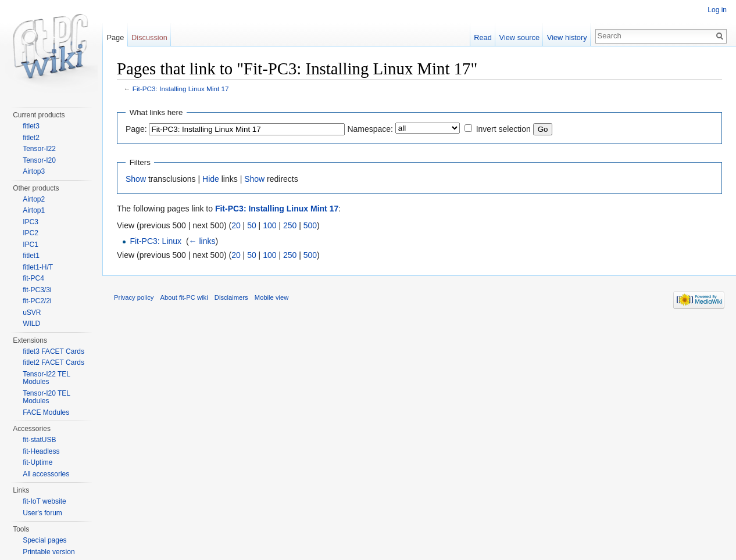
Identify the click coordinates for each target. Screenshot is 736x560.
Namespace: (370, 129)
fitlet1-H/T (38, 267)
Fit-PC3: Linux (156, 241)
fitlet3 (31, 126)
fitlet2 (31, 138)
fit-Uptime (37, 462)
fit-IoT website (44, 501)
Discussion (149, 37)
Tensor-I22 (39, 149)
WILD (31, 324)
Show (136, 179)
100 (269, 225)
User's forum (42, 513)
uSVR (32, 313)
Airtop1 (34, 210)
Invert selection (503, 129)
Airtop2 (34, 199)
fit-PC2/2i (37, 301)
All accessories (46, 474)
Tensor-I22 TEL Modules (46, 378)
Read (483, 37)
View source (519, 37)
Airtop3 (34, 171)
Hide (211, 179)
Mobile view (271, 297)
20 (236, 225)
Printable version (49, 552)
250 (290, 225)
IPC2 (31, 233)
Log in (717, 10)
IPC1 (31, 245)
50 (252, 225)
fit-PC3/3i (37, 290)
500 (310, 225)
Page (115, 37)
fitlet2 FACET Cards (53, 362)
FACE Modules (46, 412)
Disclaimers (231, 297)
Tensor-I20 (39, 160)
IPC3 (31, 222)
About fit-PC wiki (184, 297)
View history (567, 37)
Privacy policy (134, 297)
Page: (136, 129)
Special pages (44, 540)
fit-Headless (41, 451)
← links (202, 241)
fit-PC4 (33, 278)
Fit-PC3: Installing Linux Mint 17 (181, 89)
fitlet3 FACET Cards (53, 351)
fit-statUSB (39, 440)
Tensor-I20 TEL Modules (46, 397)
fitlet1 (31, 256)
